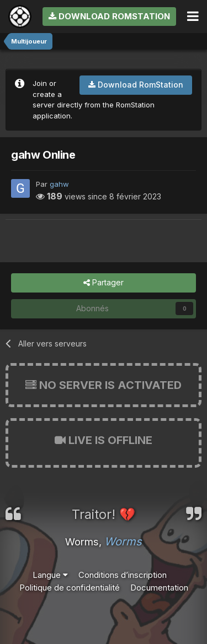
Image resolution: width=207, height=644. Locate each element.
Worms (123, 542)
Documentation (159, 588)
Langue (50, 575)
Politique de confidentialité (70, 588)
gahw (59, 184)
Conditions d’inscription (123, 575)
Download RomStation (109, 16)
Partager (104, 283)
